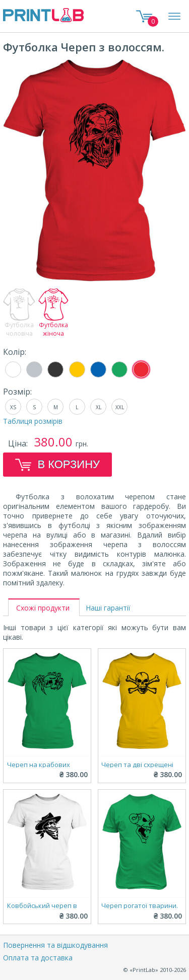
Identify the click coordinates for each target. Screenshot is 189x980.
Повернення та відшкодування (55, 945)
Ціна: (19, 443)
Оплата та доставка (38, 958)
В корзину (57, 465)
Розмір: (17, 392)
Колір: (15, 352)
